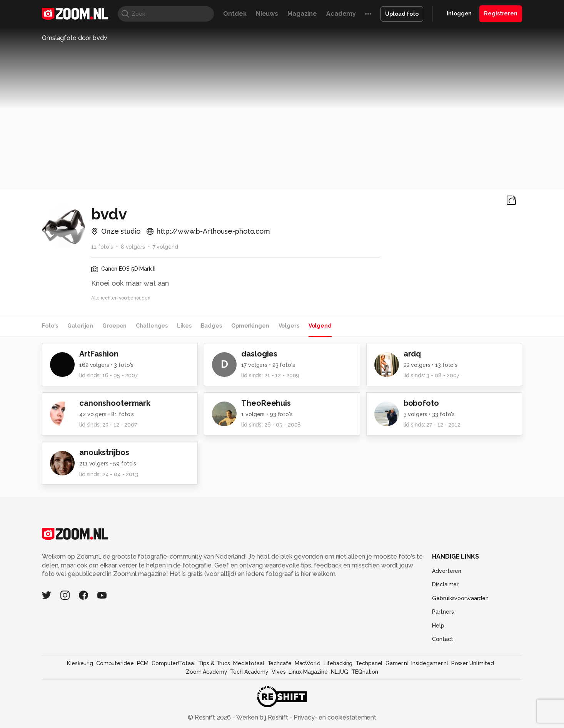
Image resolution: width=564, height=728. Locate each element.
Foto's (50, 326)
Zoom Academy (207, 672)
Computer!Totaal (173, 663)
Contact (442, 639)
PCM (143, 663)
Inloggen (459, 13)
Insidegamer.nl (430, 663)
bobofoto (421, 403)
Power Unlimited (473, 663)
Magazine (302, 14)
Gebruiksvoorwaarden (460, 598)
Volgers (289, 326)
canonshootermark (115, 403)
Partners (443, 612)
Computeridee (115, 663)
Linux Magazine (308, 672)
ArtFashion (99, 354)
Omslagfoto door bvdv (75, 38)
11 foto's (102, 247)
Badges (211, 326)
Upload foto (402, 14)
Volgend (320, 326)
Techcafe (279, 663)
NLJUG (340, 672)
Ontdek (235, 14)
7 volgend (165, 247)
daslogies (259, 354)
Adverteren (447, 571)
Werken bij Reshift (262, 717)
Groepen (114, 326)
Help (438, 626)
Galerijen (80, 326)
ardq (412, 354)
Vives (279, 672)
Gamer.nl (397, 663)
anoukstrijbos (104, 452)
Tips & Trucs (214, 663)
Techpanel (369, 663)
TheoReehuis (266, 403)
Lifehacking (338, 663)
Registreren (501, 13)
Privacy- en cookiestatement (334, 717)
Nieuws (267, 14)
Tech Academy (249, 672)
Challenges (152, 326)
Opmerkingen (250, 326)
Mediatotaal (249, 663)
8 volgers (133, 247)
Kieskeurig (80, 663)
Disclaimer (445, 584)
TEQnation (365, 672)
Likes (184, 326)
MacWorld (308, 663)
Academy (341, 14)
